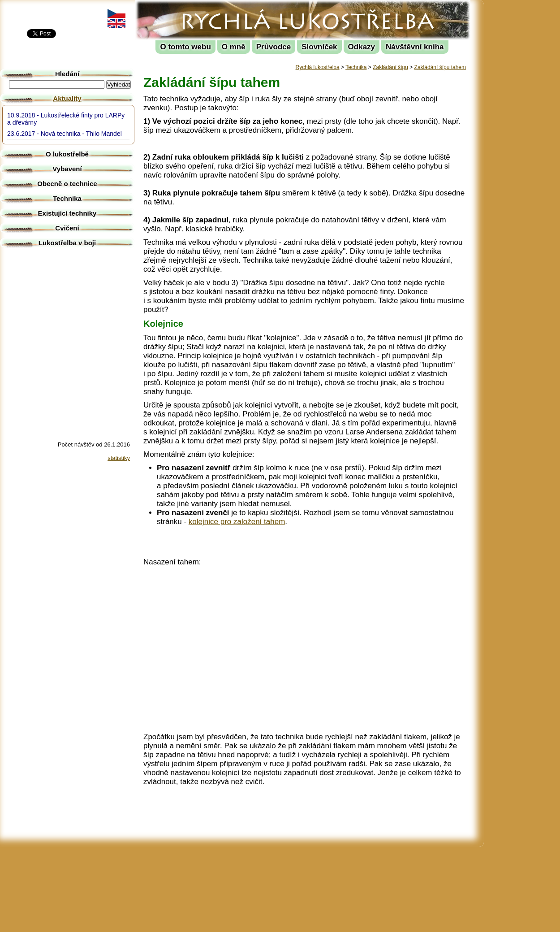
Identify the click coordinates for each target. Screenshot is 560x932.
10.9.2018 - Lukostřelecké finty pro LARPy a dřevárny (66, 119)
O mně (234, 47)
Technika (356, 67)
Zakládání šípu (390, 67)
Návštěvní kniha (415, 47)
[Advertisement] (524, 134)
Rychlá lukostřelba (191, 7)
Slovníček (319, 47)
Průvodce (274, 47)
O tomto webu (185, 47)
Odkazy (362, 47)
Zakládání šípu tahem (440, 67)
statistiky (119, 458)
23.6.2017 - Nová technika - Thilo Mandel (65, 134)
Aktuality (67, 98)
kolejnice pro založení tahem (237, 522)
